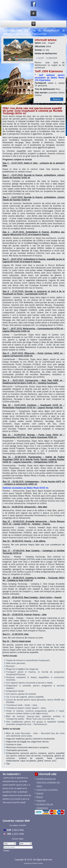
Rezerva (57, 99)
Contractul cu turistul (47, 790)
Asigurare (41, 801)
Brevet (40, 797)
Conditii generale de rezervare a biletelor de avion (48, 782)
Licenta (40, 793)
